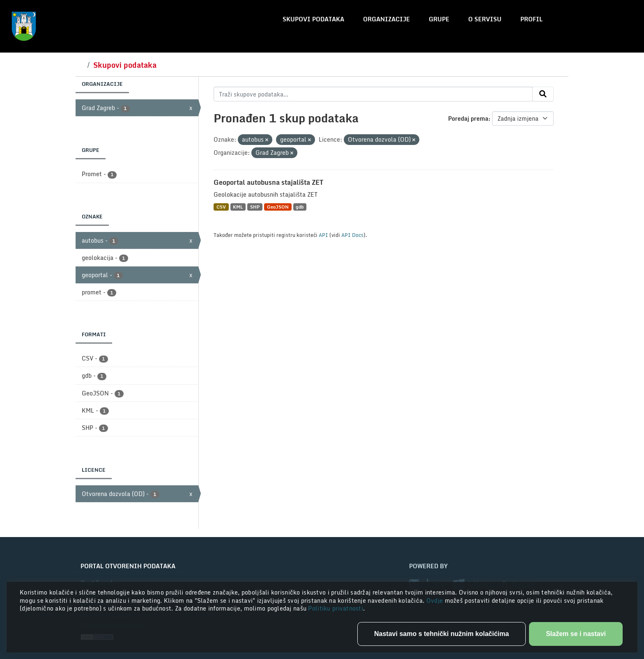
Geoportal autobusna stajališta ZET (268, 182)
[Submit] (543, 94)
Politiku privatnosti (336, 608)
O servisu (485, 19)
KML (238, 207)
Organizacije (386, 19)
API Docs (352, 235)
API (323, 235)
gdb (300, 207)
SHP (255, 207)
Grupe (439, 19)
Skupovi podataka (313, 19)
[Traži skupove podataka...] (373, 94)
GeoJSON (278, 207)
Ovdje (436, 600)
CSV (221, 207)
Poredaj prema (468, 118)
